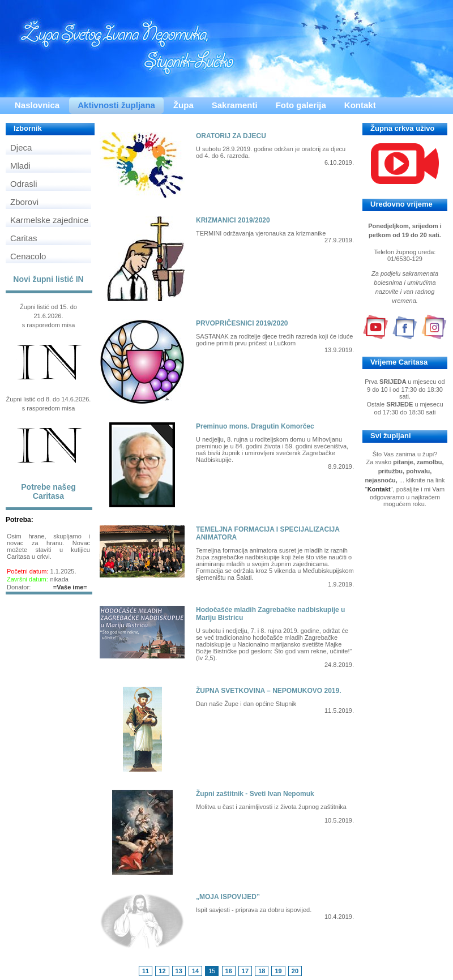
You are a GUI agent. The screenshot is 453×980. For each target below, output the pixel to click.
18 (262, 971)
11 (146, 971)
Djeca (21, 147)
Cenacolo (28, 256)
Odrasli (24, 184)
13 (179, 971)
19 (278, 971)
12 (162, 971)
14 (195, 971)
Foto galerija (301, 105)
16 (229, 971)
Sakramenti (235, 105)
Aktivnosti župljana (116, 105)
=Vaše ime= (70, 587)
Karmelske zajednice (49, 220)
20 (295, 971)
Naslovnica (37, 105)
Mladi (20, 166)
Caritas (24, 238)
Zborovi (24, 202)
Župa (183, 105)
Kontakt (360, 105)
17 (245, 971)
